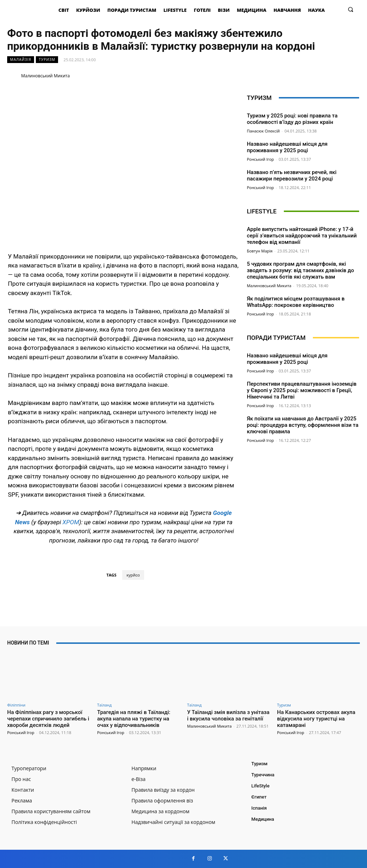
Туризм (47, 60)
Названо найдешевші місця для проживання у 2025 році (287, 147)
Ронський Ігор (261, 159)
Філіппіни (16, 705)
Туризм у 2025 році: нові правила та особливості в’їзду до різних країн (292, 119)
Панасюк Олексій (263, 131)
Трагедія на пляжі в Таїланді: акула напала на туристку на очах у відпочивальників (134, 719)
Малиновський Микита (46, 76)
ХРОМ (71, 522)
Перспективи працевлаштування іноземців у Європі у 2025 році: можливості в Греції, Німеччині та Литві (302, 390)
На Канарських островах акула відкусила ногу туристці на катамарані (316, 719)
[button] (351, 9)
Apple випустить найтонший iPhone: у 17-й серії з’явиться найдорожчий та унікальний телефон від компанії (302, 236)
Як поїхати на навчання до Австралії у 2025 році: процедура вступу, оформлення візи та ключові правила (303, 425)
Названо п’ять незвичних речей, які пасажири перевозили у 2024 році (292, 175)
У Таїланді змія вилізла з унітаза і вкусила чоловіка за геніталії (228, 715)
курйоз (133, 575)
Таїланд (104, 705)
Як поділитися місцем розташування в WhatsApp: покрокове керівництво (296, 302)
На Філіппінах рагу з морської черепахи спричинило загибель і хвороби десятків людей (48, 719)
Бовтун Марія (260, 251)
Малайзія (21, 60)
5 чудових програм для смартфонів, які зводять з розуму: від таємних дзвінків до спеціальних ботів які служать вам (301, 270)
